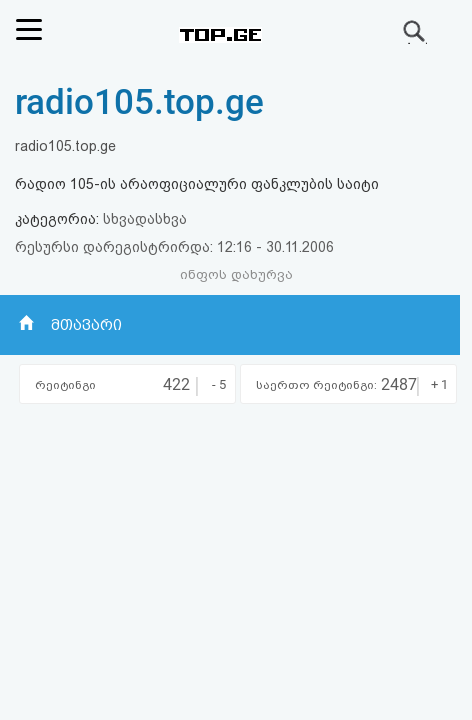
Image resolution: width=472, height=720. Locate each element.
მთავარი (86, 325)
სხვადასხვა (145, 219)
